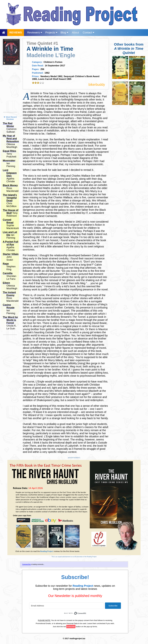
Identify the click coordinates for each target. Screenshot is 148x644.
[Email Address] (66, 606)
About (75, 32)
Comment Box (26, 564)
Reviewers (35, 32)
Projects (51, 32)
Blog (64, 32)
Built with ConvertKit (86, 612)
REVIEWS (16, 32)
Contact (88, 32)
